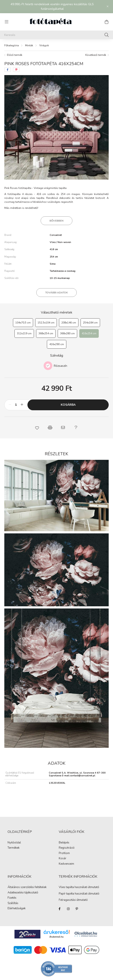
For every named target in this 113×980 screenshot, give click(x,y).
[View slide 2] (56, 176)
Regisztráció (67, 848)
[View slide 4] (65, 176)
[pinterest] (16, 70)
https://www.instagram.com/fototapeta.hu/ (68, 909)
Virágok (44, 45)
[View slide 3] (60, 176)
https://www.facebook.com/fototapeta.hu (60, 909)
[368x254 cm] (46, 333)
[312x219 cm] (24, 333)
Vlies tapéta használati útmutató (79, 887)
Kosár (63, 859)
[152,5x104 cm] (46, 323)
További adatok (56, 293)
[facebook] (8, 70)
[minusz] (10, 405)
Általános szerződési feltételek (27, 887)
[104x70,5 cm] (23, 323)
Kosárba (68, 405)
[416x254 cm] (89, 333)
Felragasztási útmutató (73, 900)
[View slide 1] (50, 176)
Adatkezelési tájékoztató (23, 893)
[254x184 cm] (90, 323)
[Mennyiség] (16, 405)
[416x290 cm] (57, 344)
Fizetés (12, 898)
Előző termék (15, 55)
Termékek (14, 848)
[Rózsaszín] (48, 366)
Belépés (64, 843)
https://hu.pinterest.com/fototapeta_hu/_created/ (77, 909)
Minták (29, 45)
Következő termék (96, 55)
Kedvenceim (66, 864)
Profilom (64, 853)
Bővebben (56, 221)
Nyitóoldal (14, 843)
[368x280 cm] (67, 333)
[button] (37, 428)
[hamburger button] (6, 22)
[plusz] (22, 405)
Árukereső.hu (56, 937)
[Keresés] (56, 35)
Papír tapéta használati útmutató (79, 894)
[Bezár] (108, 6)
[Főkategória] (12, 45)
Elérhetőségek (17, 909)
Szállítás (13, 903)
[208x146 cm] (69, 323)
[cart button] (107, 22)
